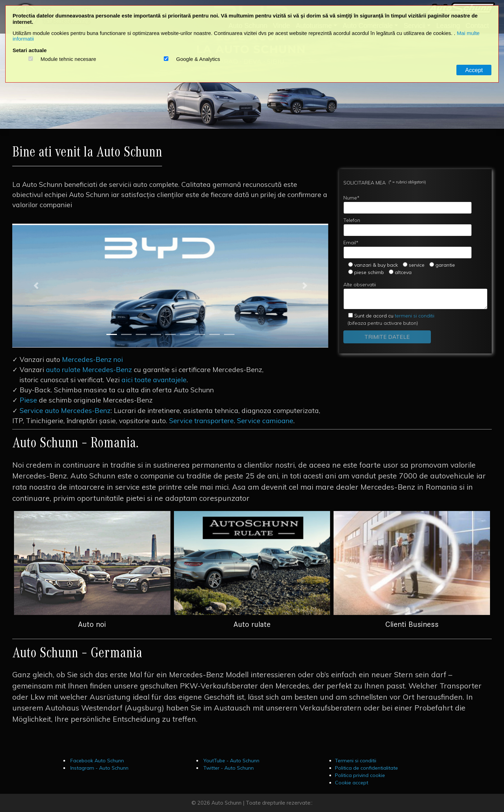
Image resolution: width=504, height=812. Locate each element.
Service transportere (201, 421)
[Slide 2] (126, 334)
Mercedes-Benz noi (92, 359)
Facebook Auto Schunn (96, 761)
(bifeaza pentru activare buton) (389, 319)
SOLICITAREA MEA (385, 183)
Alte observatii (415, 295)
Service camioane (265, 421)
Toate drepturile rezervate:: (279, 803)
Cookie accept (352, 783)
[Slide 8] (215, 334)
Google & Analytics (198, 59)
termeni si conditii (394, 316)
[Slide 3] (141, 334)
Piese (28, 400)
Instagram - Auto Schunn (99, 768)
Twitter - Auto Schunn (228, 768)
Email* (408, 249)
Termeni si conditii (356, 761)
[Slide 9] (229, 334)
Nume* (408, 204)
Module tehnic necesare (68, 59)
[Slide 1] (112, 334)
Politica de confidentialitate (366, 768)
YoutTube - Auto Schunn (231, 761)
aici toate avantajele (154, 380)
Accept (474, 70)
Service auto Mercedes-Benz (65, 411)
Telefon (408, 227)
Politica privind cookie (360, 775)
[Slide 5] (170, 334)
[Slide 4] (156, 334)
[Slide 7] (200, 334)
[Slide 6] (185, 334)
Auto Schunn (226, 803)
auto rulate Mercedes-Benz (89, 370)
